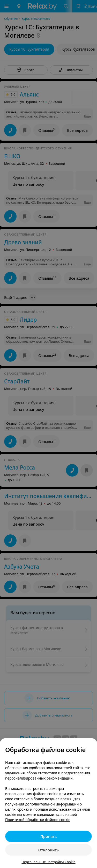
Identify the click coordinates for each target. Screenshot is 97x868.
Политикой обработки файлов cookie (38, 820)
